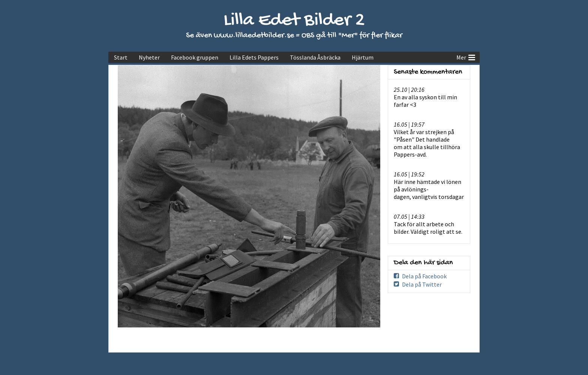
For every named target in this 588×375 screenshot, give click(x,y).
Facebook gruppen (195, 57)
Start (121, 57)
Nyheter (149, 57)
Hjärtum (363, 57)
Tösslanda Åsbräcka (315, 57)
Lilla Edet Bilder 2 (294, 21)
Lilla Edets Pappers (254, 57)
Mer (466, 57)
